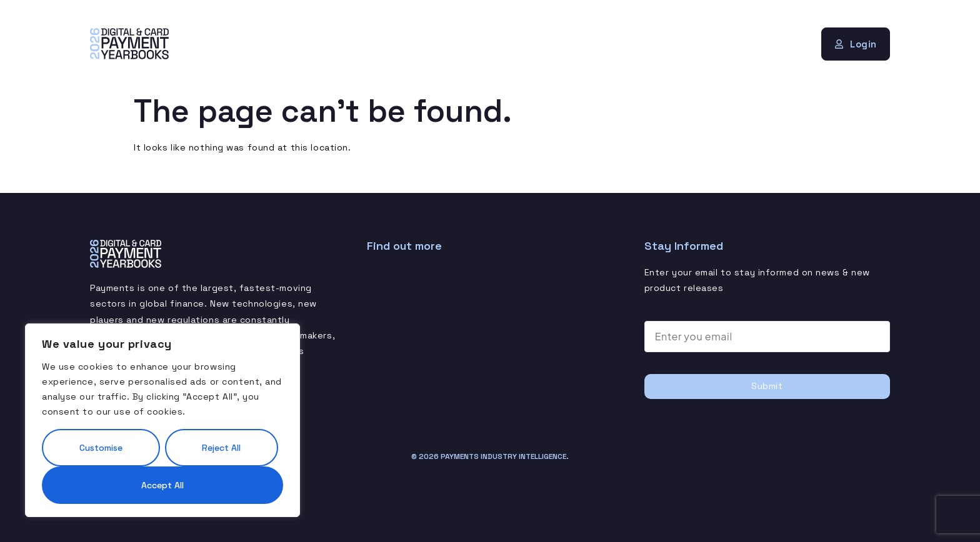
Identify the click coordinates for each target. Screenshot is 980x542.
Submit (767, 386)
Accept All (162, 485)
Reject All (221, 448)
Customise (101, 448)
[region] (162, 420)
